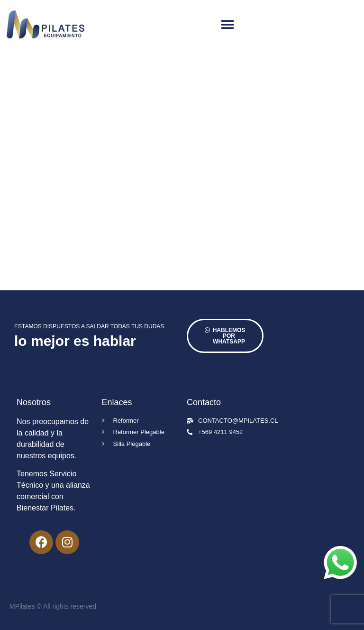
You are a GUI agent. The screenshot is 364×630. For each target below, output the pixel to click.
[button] (228, 24)
